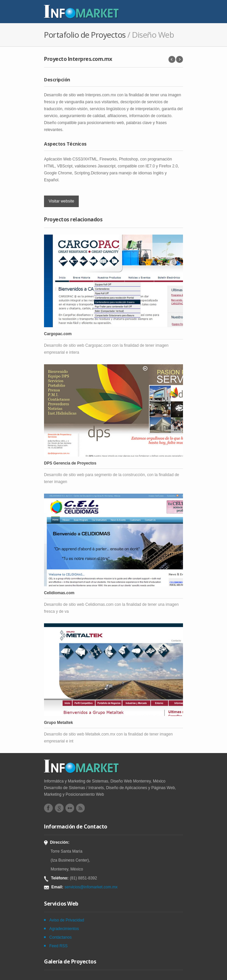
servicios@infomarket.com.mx (91, 887)
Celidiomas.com (59, 593)
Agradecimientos (64, 929)
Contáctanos (60, 937)
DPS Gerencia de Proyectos (70, 463)
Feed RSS (58, 946)
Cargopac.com (58, 334)
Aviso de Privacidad (67, 920)
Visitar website (61, 201)
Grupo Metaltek (58, 723)
